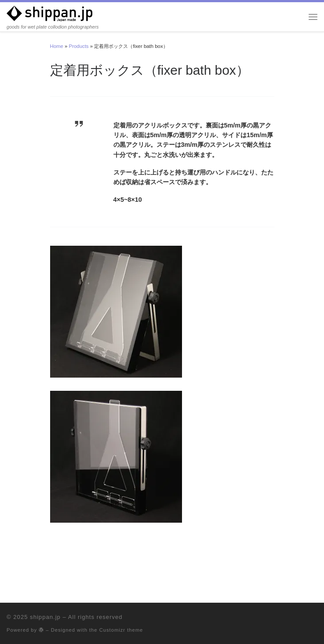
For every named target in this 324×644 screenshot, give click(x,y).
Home (57, 46)
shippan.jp (45, 617)
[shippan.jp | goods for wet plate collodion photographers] (49, 13)
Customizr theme (121, 630)
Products (79, 46)
